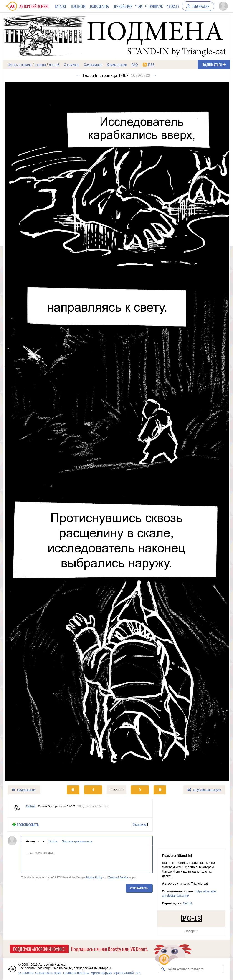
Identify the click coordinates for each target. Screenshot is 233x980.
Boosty (174, 6)
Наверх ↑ (191, 931)
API (140, 6)
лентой (54, 65)
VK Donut (139, 949)
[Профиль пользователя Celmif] (17, 808)
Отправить (139, 888)
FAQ (135, 65)
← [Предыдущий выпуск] (79, 76)
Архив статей (124, 973)
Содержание (93, 65)
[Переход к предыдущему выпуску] (31, 431)
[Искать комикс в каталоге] (163, 969)
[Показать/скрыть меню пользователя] (223, 6)
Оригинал (140, 824)
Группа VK (156, 6)
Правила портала (76, 973)
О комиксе (71, 65)
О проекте (26, 973)
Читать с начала (20, 65)
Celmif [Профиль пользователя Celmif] (31, 806)
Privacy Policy (94, 877)
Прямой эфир (123, 6)
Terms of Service (118, 877)
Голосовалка (99, 6)
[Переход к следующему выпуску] (116, 431)
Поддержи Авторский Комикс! (39, 949)
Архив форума (102, 973)
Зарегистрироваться (77, 841)
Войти (53, 841)
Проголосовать (28, 825)
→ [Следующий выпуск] (154, 76)
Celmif (187, 903)
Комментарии (117, 65)
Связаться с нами (48, 973)
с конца (40, 65)
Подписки (78, 6)
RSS (151, 65)
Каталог (61, 6)
